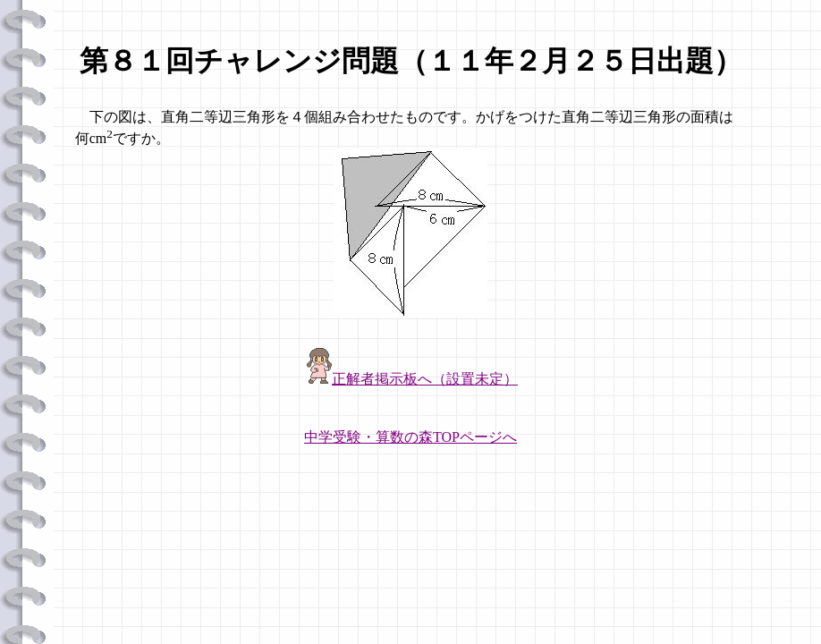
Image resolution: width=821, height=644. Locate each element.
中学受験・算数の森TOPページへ (410, 437)
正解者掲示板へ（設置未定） (425, 379)
